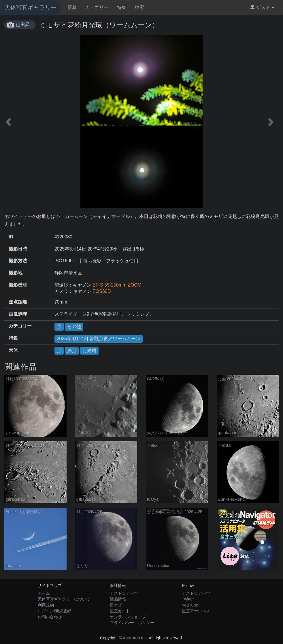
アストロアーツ (124, 593)
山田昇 (23, 25)
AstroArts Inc (135, 638)
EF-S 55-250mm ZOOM (117, 285)
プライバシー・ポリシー (132, 623)
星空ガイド (120, 611)
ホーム (44, 593)
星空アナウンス (196, 611)
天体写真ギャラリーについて (64, 599)
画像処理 (18, 314)
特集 (122, 7)
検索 (139, 7)
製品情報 (118, 599)
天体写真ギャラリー (31, 7)
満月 (72, 351)
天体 (13, 350)
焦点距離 (18, 302)
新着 (72, 7)
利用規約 (46, 605)
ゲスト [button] (262, 7)
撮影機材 (18, 285)
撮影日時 (18, 249)
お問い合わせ (50, 617)
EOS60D (102, 291)
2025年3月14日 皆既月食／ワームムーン (99, 339)
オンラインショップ (128, 617)
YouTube (190, 605)
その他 (74, 326)
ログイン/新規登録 (54, 611)
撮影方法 (18, 261)
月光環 (89, 351)
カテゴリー (97, 7)
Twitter (188, 599)
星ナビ (116, 605)
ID (11, 237)
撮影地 (16, 273)
